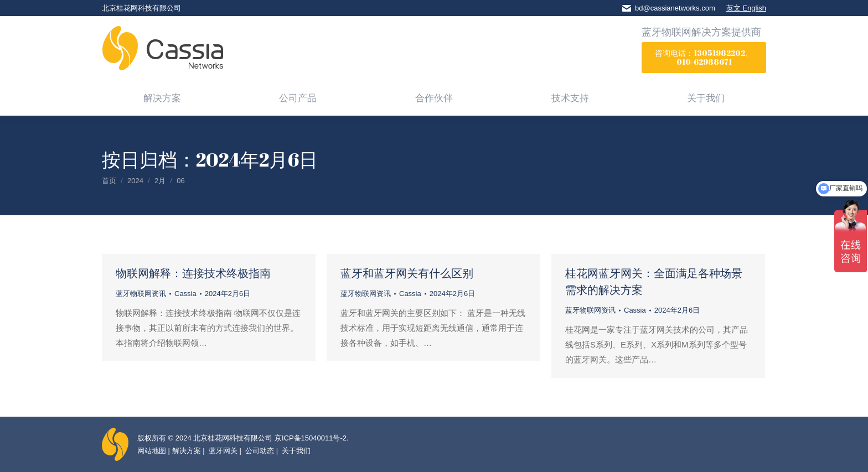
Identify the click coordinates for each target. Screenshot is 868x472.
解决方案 (187, 451)
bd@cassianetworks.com (675, 8)
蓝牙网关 (222, 451)
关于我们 (296, 451)
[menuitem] (162, 98)
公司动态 (259, 451)
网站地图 (152, 451)
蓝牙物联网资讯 (141, 294)
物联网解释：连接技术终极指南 (193, 273)
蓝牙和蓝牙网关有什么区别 (407, 273)
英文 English (746, 8)
